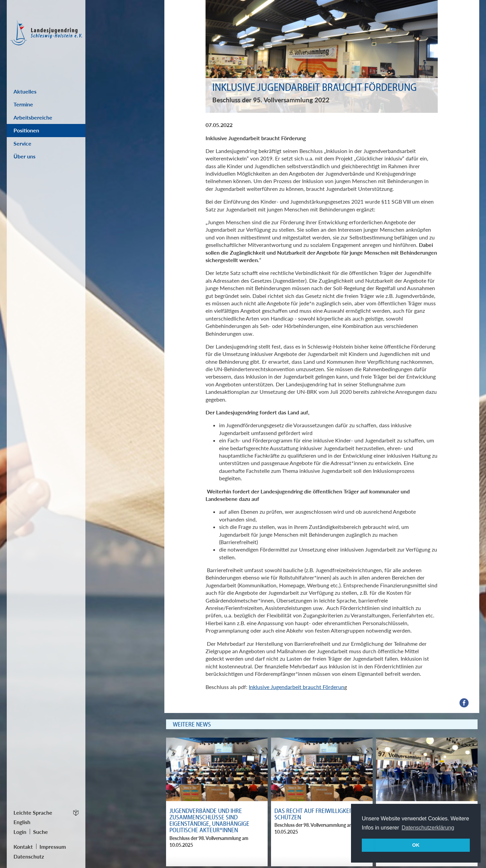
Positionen (26, 130)
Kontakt (23, 847)
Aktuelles (25, 91)
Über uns (24, 156)
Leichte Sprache (33, 812)
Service (22, 143)
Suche (40, 832)
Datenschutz (29, 856)
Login (20, 832)
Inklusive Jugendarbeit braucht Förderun (296, 687)
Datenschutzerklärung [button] (428, 828)
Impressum (53, 847)
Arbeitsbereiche (33, 117)
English (22, 822)
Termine (23, 104)
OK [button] (416, 845)
